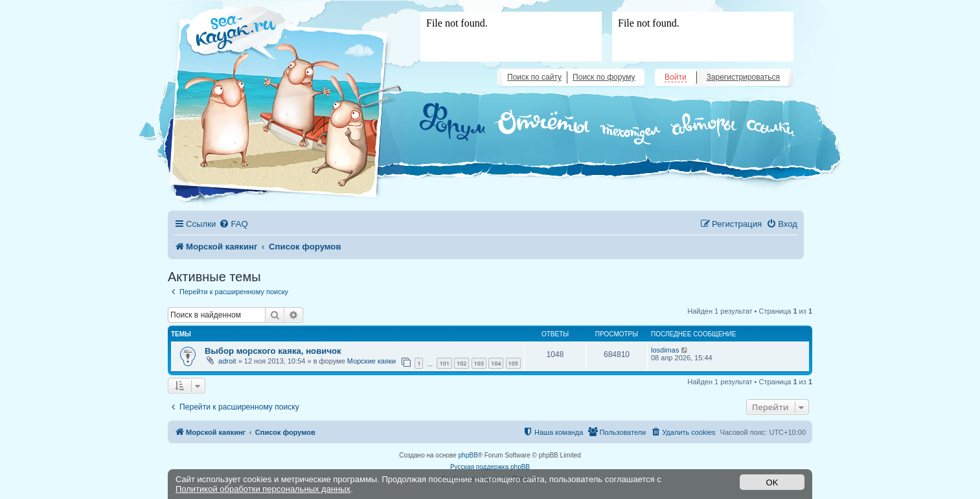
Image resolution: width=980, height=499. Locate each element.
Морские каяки (371, 361)
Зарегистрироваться (743, 77)
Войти (676, 77)
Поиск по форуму (604, 77)
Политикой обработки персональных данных (263, 489)
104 (496, 363)
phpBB (468, 455)
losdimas (665, 350)
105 (513, 363)
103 (479, 363)
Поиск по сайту (534, 77)
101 (444, 363)
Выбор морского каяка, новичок (273, 351)
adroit (227, 361)
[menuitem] (233, 224)
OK (772, 482)
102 (462, 363)
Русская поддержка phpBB (490, 467)
